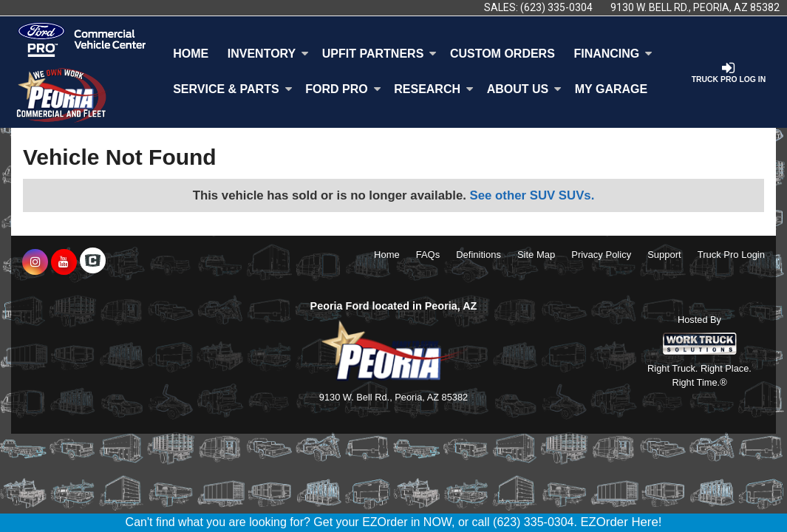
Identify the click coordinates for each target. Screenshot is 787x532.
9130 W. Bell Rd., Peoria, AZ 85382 (695, 7)
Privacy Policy (601, 255)
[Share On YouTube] (64, 262)
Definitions (478, 255)
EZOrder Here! (621, 522)
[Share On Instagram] (35, 262)
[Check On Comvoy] (93, 262)
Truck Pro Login (731, 255)
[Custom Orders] (502, 54)
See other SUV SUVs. (532, 195)
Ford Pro (343, 89)
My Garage (611, 89)
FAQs (428, 255)
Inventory (268, 54)
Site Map (536, 255)
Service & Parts (232, 89)
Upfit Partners (379, 54)
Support (664, 255)
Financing (613, 54)
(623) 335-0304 (556, 7)
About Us (525, 89)
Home (191, 54)
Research (434, 89)
